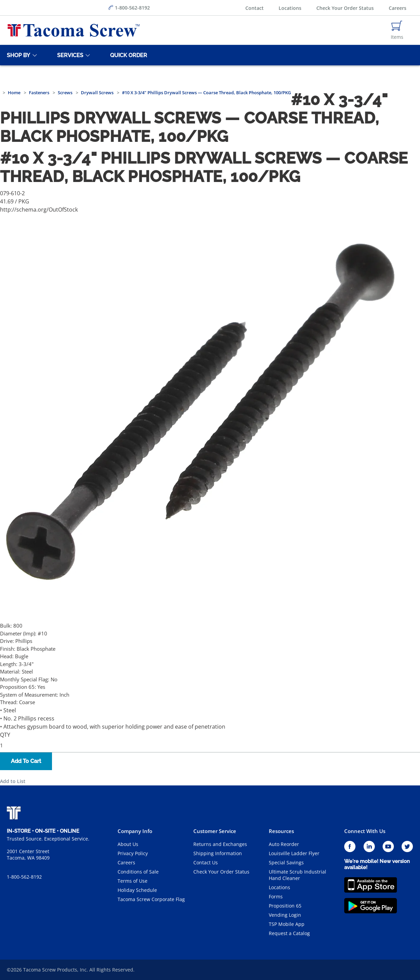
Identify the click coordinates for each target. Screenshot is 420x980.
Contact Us (206, 862)
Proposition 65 (285, 906)
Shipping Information (218, 853)
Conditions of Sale (138, 872)
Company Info (135, 831)
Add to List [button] (13, 781)
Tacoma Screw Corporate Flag (151, 899)
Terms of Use (133, 881)
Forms (276, 896)
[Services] (69, 55)
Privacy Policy (133, 853)
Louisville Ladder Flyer (294, 853)
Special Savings (286, 862)
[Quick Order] (127, 55)
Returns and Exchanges (220, 844)
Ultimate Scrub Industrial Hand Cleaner (297, 875)
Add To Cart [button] (26, 761)
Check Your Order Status (345, 8)
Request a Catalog (289, 933)
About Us (128, 844)
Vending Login (285, 915)
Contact (255, 8)
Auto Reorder (284, 844)
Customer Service (215, 831)
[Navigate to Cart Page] (397, 30)
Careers (398, 8)
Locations (290, 8)
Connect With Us (365, 831)
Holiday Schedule (137, 890)
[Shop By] (17, 55)
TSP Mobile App (287, 924)
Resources (281, 831)
